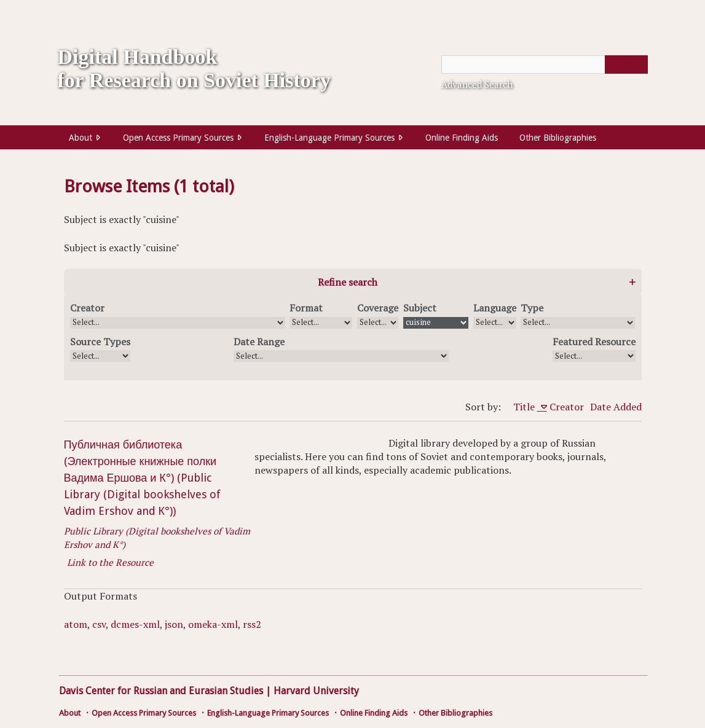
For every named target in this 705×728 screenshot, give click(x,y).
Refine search (348, 282)
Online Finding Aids (462, 138)
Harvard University (316, 691)
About (81, 138)
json (174, 624)
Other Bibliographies (558, 138)
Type (532, 308)
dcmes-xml (135, 624)
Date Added (616, 407)
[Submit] (626, 65)
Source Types (100, 342)
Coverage (378, 308)
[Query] (545, 65)
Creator (87, 308)
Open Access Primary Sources (178, 138)
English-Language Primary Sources (329, 138)
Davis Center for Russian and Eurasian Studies (161, 691)
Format (306, 308)
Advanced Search (477, 84)
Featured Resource (594, 342)
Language (495, 308)
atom (76, 624)
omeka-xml (213, 624)
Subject (420, 308)
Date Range (259, 342)
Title (525, 407)
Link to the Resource (110, 562)
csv (99, 624)
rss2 (252, 624)
